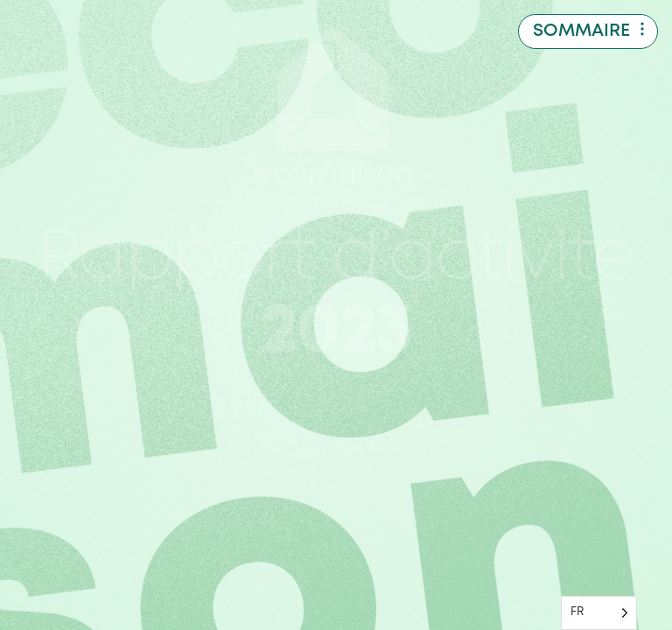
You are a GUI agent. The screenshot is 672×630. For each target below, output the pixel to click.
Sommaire (581, 31)
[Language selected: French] (599, 613)
